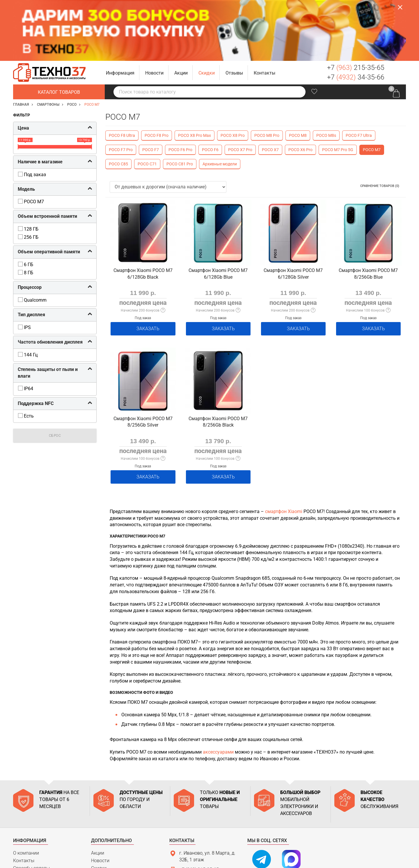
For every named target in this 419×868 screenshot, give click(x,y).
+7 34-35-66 (356, 16)
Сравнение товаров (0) (380, 125)
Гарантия (23, 817)
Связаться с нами (195, 836)
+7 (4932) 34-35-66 (199, 814)
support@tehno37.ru (200, 824)
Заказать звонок (397, 12)
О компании (26, 787)
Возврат (22, 825)
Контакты (24, 795)
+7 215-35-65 (356, 7)
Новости (100, 795)
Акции (98, 787)
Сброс (55, 375)
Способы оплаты (31, 802)
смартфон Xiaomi (284, 446)
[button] (120, 12)
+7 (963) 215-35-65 (199, 804)
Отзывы (100, 810)
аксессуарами (218, 686)
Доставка (24, 810)
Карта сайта (26, 832)
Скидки (99, 802)
